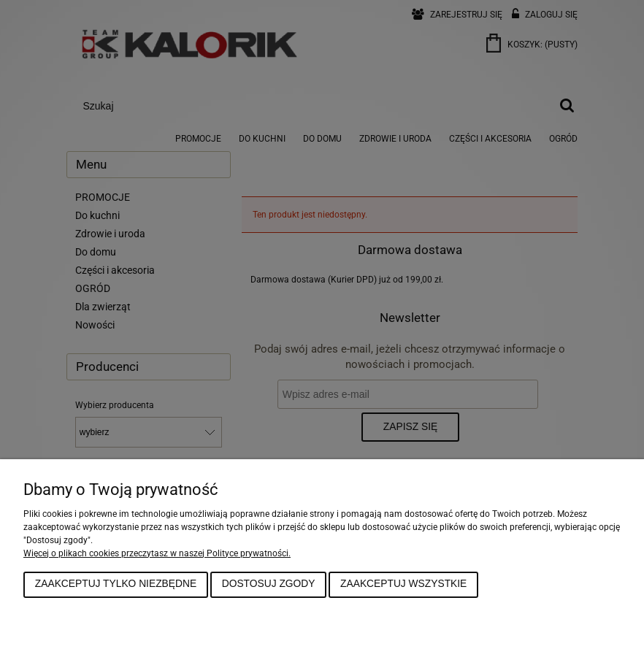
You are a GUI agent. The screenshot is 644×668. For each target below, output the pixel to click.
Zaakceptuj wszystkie (403, 584)
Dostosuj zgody (269, 584)
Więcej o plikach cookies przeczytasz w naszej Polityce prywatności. (157, 553)
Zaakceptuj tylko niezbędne (116, 584)
